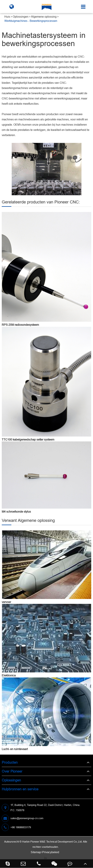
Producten (10, 762)
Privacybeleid (51, 852)
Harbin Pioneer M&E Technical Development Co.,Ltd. (52, 842)
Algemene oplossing (44, 17)
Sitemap (36, 852)
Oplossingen (21, 17)
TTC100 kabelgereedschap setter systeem (28, 439)
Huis (7, 17)
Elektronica (9, 675)
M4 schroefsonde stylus (16, 512)
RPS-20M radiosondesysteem (20, 325)
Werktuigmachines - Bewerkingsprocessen (31, 21)
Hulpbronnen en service (20, 789)
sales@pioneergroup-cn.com (23, 818)
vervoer (6, 602)
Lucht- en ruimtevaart (15, 749)
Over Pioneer (12, 771)
